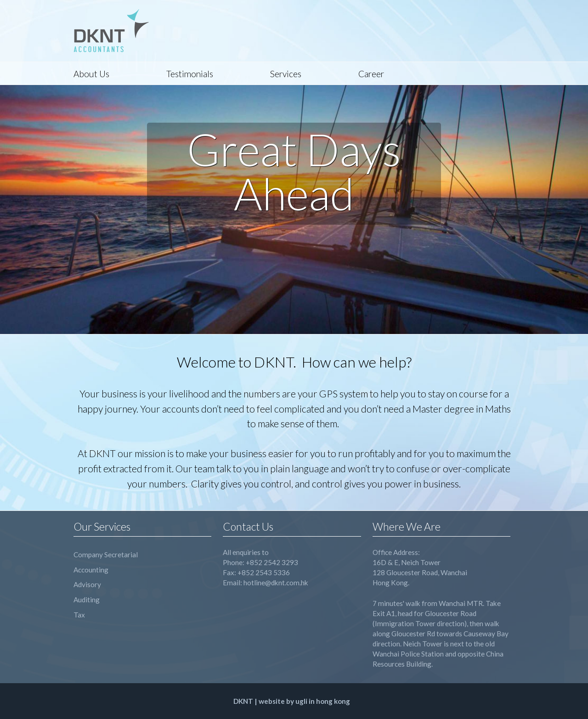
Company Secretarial (106, 555)
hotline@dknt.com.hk (276, 583)
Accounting (91, 570)
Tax (79, 615)
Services (286, 74)
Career (371, 74)
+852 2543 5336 (264, 572)
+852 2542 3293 (272, 562)
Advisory (87, 584)
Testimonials (190, 74)
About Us (91, 74)
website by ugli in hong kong (304, 701)
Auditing (87, 600)
